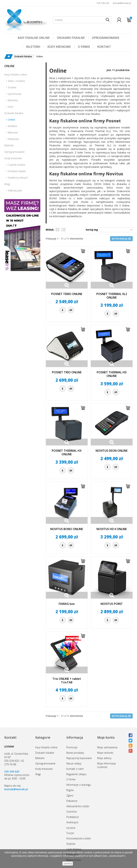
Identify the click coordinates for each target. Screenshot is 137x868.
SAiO (11, 107)
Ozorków (72, 812)
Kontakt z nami (75, 769)
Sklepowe (13, 139)
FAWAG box (67, 604)
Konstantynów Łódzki (79, 838)
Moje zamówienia (107, 747)
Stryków (71, 844)
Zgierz (70, 795)
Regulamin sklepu (76, 774)
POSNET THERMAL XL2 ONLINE (112, 296)
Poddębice (73, 817)
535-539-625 (103, 3)
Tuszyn (70, 833)
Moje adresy (104, 758)
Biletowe (13, 132)
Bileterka (13, 100)
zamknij (68, 864)
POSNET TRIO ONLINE (67, 372)
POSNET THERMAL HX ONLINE (67, 452)
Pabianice (72, 801)
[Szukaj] (108, 20)
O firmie (84, 47)
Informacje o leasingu (79, 785)
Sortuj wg (92, 230)
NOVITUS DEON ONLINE (112, 451)
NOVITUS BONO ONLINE (67, 529)
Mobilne (12, 126)
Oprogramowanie (106, 38)
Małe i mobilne (16, 81)
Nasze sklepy (74, 763)
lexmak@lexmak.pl (122, 3)
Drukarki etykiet (17, 171)
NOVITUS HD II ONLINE (112, 529)
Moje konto (106, 737)
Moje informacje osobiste (106, 765)
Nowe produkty (75, 753)
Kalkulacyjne (15, 190)
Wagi (7, 184)
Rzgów (70, 790)
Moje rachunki (105, 753)
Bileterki (33, 47)
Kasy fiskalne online (34, 38)
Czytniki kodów (17, 165)
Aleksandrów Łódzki (78, 806)
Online (12, 120)
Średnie (12, 87)
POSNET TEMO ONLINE (67, 294)
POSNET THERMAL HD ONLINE (112, 374)
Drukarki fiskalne (71, 38)
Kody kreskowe (59, 47)
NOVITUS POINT (112, 604)
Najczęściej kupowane (79, 758)
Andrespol (72, 822)
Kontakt (104, 47)
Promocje (72, 747)
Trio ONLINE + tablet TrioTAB (67, 681)
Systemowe (15, 94)
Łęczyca (71, 828)
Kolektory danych (18, 178)
